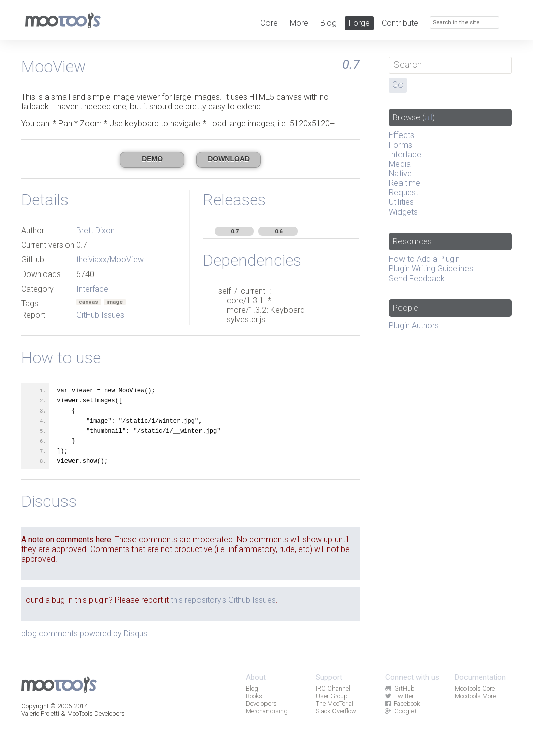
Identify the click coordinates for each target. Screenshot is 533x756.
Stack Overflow (336, 711)
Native (400, 174)
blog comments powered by (84, 633)
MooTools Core (475, 688)
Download (229, 159)
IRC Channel (333, 688)
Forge (359, 23)
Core (269, 23)
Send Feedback (417, 278)
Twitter (399, 696)
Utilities (401, 202)
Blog (328, 23)
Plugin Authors (414, 326)
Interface (92, 289)
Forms (401, 145)
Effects (402, 135)
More (299, 23)
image (115, 302)
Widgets (403, 212)
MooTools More (475, 696)
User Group (332, 696)
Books (254, 696)
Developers (261, 703)
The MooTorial (335, 703)
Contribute (400, 23)
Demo (152, 159)
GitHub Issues (100, 315)
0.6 (278, 231)
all (428, 118)
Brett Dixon (95, 230)
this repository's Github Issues (223, 600)
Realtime (405, 183)
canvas (88, 302)
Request (404, 193)
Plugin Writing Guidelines (431, 269)
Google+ (401, 711)
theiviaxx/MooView (110, 260)
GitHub (400, 688)
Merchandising (267, 711)
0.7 (235, 231)
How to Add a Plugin (424, 259)
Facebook (403, 703)
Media (400, 164)
